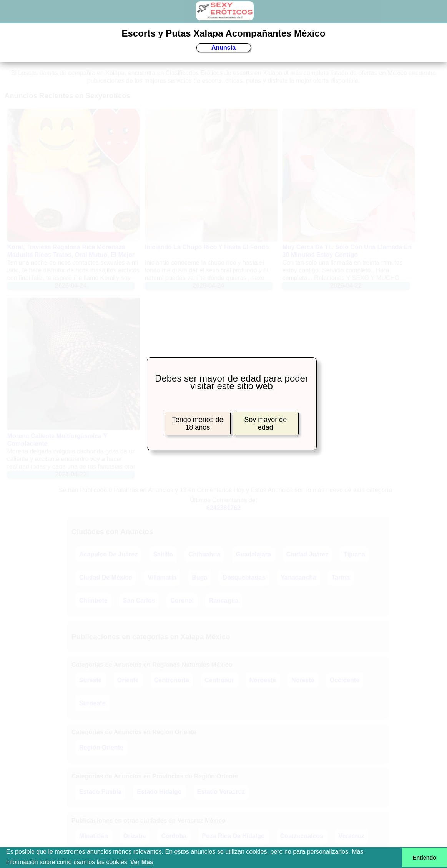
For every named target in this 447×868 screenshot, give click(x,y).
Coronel (182, 601)
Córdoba (174, 836)
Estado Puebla (100, 792)
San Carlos (139, 601)
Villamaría (162, 577)
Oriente (128, 680)
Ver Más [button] (141, 862)
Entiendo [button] (425, 858)
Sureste (91, 680)
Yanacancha (298, 577)
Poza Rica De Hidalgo (233, 836)
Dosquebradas (244, 577)
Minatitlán (94, 836)
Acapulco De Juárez (108, 554)
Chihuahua (205, 554)
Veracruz (351, 836)
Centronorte (172, 680)
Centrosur (219, 680)
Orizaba (135, 836)
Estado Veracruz (221, 792)
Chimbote (93, 601)
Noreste (303, 680)
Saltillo (163, 554)
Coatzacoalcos (302, 836)
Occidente (345, 680)
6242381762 (223, 508)
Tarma (341, 577)
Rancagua (224, 601)
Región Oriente (101, 747)
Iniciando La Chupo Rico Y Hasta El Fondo (207, 247)
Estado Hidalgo (159, 792)
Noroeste (263, 680)
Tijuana (354, 554)
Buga (199, 577)
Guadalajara (253, 554)
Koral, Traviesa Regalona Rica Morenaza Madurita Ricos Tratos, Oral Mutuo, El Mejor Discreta (71, 255)
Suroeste (92, 703)
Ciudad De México (106, 577)
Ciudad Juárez (307, 554)
